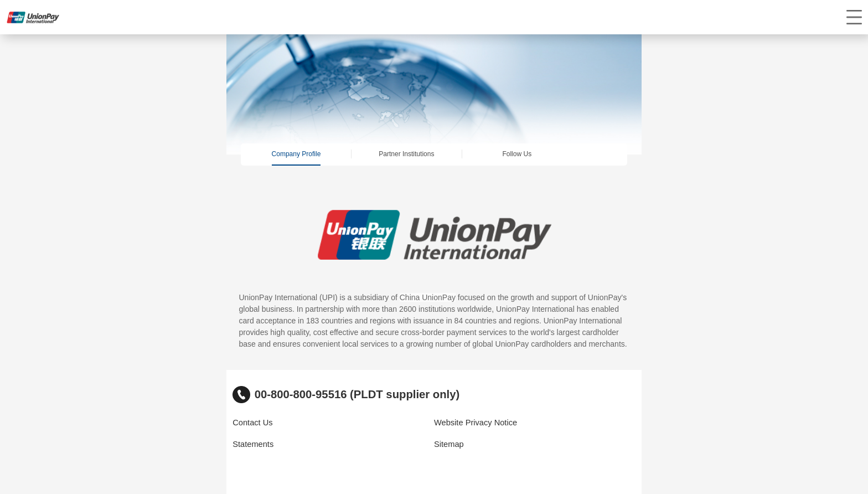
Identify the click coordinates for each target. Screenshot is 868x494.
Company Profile (296, 154)
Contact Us (252, 423)
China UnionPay (428, 297)
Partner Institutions (406, 154)
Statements (253, 444)
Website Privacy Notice (476, 423)
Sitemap (449, 444)
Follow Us (517, 154)
